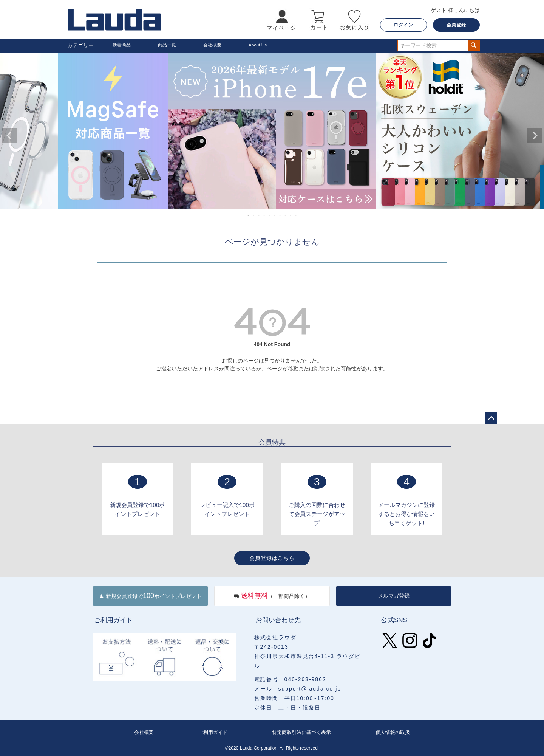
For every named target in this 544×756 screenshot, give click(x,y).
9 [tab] (291, 215)
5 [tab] (270, 215)
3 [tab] (259, 215)
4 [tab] (264, 215)
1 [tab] (249, 215)
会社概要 (214, 45)
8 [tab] (286, 215)
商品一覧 (168, 45)
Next (535, 136)
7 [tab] (280, 215)
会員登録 (456, 25)
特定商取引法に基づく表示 (301, 732)
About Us (260, 45)
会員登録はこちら (272, 558)
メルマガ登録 (394, 596)
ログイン (403, 25)
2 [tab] (254, 215)
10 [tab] (296, 215)
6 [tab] (275, 215)
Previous (9, 136)
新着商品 (123, 45)
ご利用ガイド (212, 732)
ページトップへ (491, 418)
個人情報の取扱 (393, 732)
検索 (474, 46)
